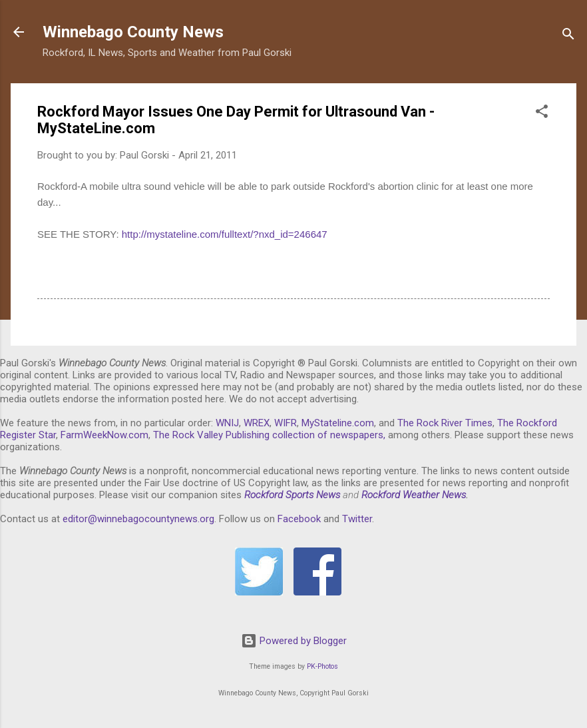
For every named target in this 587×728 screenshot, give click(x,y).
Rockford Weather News (414, 495)
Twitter (357, 519)
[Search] (568, 36)
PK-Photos (322, 666)
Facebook (299, 519)
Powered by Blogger (294, 641)
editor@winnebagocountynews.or (136, 519)
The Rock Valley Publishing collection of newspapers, (269, 435)
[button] (542, 114)
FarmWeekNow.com (104, 435)
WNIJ (227, 423)
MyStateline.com (338, 423)
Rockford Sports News (292, 495)
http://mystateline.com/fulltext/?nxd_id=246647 (225, 234)
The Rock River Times (445, 423)
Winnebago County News (133, 32)
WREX (257, 423)
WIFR (286, 423)
